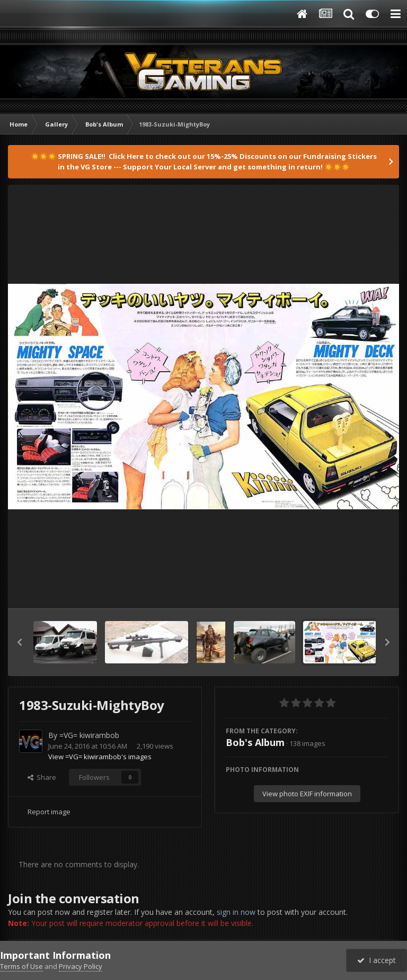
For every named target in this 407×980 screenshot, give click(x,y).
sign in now (236, 912)
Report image (49, 812)
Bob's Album (255, 742)
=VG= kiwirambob (89, 735)
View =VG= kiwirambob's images (100, 757)
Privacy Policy (81, 966)
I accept (377, 960)
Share (42, 777)
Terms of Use (21, 966)
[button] (20, 642)
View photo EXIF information (307, 794)
